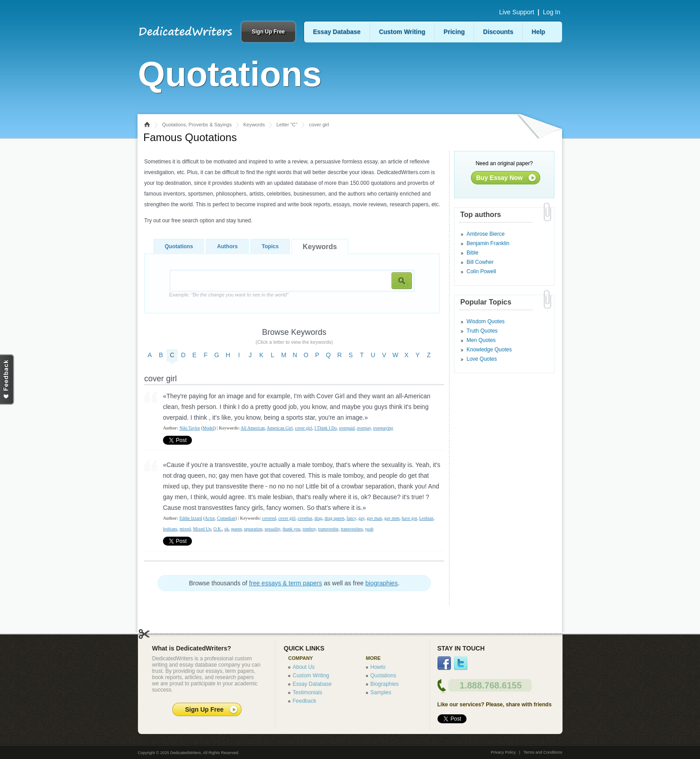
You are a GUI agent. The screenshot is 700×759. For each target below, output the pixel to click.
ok (227, 529)
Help (538, 32)
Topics (270, 246)
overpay (364, 428)
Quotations (179, 246)
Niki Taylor (190, 428)
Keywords (254, 125)
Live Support (517, 12)
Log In (552, 12)
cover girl (304, 428)
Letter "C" (287, 125)
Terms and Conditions (543, 752)
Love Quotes (482, 359)
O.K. (218, 529)
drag (318, 518)
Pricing (454, 32)
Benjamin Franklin (488, 243)
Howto (378, 667)
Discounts (498, 32)
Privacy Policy (503, 752)
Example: (229, 295)
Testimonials (308, 692)
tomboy (309, 529)
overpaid (347, 428)
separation (253, 529)
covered (269, 518)
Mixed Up (202, 529)
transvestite (329, 529)
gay (362, 518)
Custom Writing (402, 32)
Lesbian (426, 518)
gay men (392, 518)
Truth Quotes (482, 331)
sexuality (273, 529)
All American (253, 428)
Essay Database (337, 32)
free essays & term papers (285, 583)
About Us (304, 667)
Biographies (385, 684)
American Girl (280, 428)
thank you (292, 529)
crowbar (305, 518)
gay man (375, 518)
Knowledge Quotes (489, 350)
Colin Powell (481, 271)
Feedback (305, 701)
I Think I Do (325, 428)
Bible (473, 253)
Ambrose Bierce (485, 234)
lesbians (170, 529)
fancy (351, 518)
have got (409, 518)
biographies (382, 583)
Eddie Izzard (191, 518)
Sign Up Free (268, 32)
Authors (227, 246)
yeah (369, 529)
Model (208, 428)
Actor (210, 518)
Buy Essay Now (500, 178)
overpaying (383, 428)
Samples (381, 692)
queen (237, 529)
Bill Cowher (480, 262)
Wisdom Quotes (485, 321)
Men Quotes (481, 340)
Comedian (226, 518)
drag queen (334, 518)
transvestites (352, 529)
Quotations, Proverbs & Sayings (197, 125)
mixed (185, 529)
